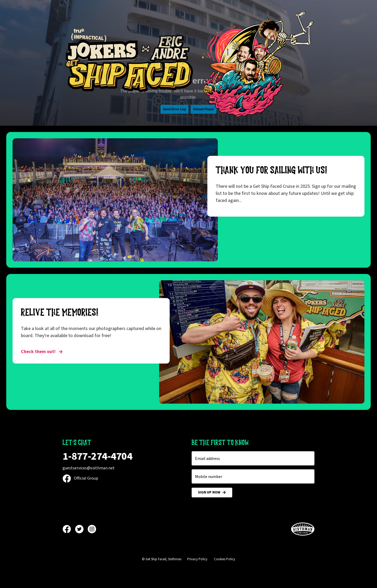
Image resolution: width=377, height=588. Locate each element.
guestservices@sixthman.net (89, 468)
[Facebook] (69, 529)
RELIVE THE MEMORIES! (60, 312)
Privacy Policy (197, 559)
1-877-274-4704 (97, 456)
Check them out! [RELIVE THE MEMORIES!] (42, 352)
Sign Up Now (212, 493)
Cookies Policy (224, 559)
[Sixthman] (303, 529)
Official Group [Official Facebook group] (80, 478)
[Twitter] (81, 529)
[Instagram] (92, 529)
